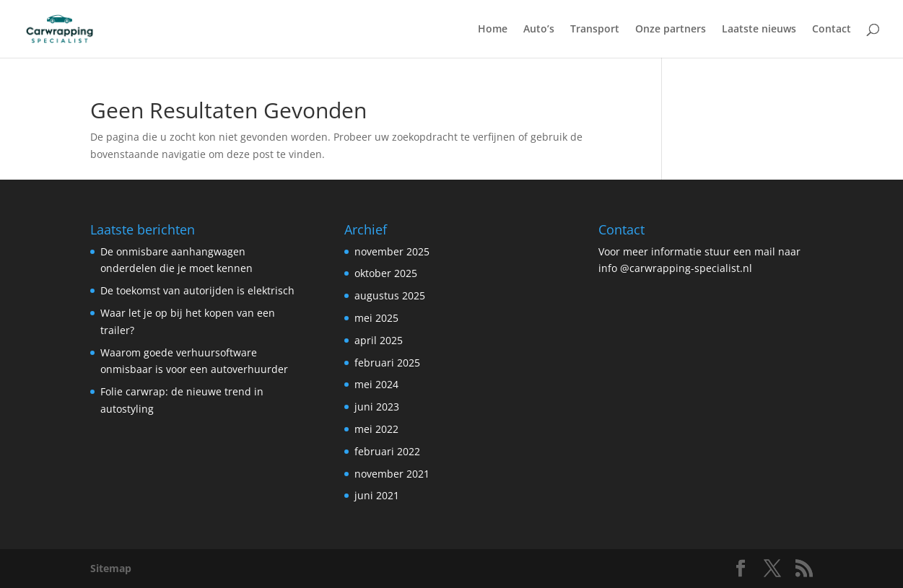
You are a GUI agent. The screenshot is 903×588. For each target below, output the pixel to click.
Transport (595, 30)
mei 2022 (376, 429)
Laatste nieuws (759, 30)
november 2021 (392, 474)
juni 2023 (377, 407)
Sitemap (111, 568)
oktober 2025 (386, 273)
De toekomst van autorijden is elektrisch (197, 290)
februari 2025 (387, 363)
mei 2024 (376, 384)
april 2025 (379, 340)
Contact (832, 30)
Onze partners (671, 30)
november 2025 (392, 251)
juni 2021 (377, 495)
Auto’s (539, 30)
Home (493, 30)
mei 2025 (376, 318)
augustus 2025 (390, 295)
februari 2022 (387, 451)
